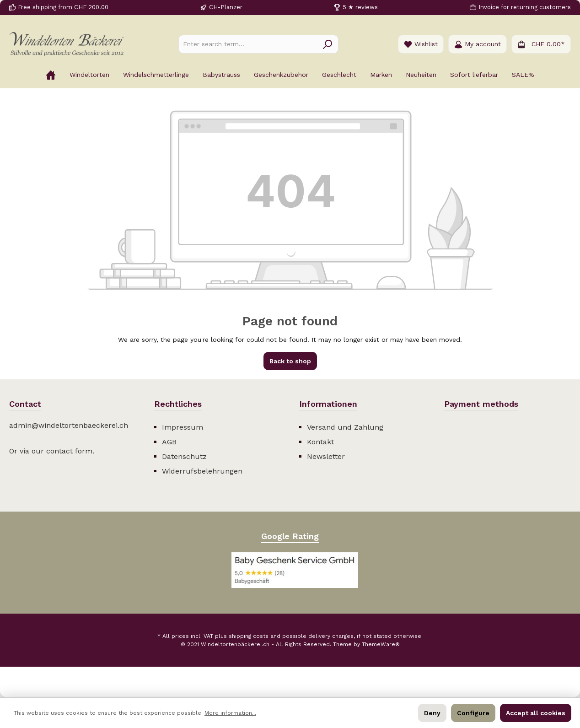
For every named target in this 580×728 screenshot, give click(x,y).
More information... (230, 713)
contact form (69, 451)
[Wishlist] (421, 44)
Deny (432, 713)
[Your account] (478, 44)
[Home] (51, 75)
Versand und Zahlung (345, 427)
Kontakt (320, 442)
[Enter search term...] (248, 44)
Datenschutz (184, 456)
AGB (169, 442)
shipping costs (249, 636)
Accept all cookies (536, 713)
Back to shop (290, 361)
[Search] (328, 44)
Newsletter (326, 456)
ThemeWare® (381, 644)
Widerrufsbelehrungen (202, 471)
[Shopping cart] (541, 44)
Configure (473, 713)
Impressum (183, 427)
